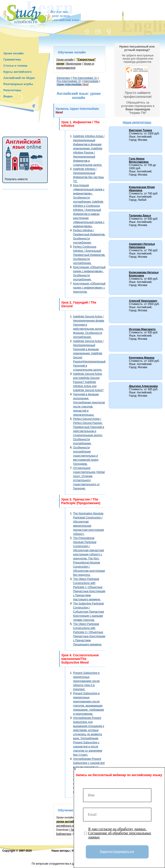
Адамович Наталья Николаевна (142, 246)
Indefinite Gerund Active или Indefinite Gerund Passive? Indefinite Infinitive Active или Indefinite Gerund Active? (88, 382)
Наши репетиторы (137, 122)
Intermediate (91, 81)
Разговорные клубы (18, 84)
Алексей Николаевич (143, 301)
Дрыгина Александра (143, 386)
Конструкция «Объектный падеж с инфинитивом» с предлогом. (89, 288)
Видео (8, 96)
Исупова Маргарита (142, 329)
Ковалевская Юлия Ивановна (142, 189)
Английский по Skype (19, 78)
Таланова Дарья (140, 216)
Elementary (64, 78)
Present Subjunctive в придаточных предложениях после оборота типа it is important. (86, 681)
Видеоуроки (74, 64)
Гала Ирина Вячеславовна (139, 160)
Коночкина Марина (142, 358)
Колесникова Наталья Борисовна (144, 274)
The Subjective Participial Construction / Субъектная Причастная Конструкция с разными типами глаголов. (89, 612)
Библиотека (64, 834)
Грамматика (12, 59)
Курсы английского (18, 72)
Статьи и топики (15, 66)
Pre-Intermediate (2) (69, 81)
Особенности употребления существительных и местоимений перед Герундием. (86, 456)
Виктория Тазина (140, 130)
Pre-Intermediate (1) (85, 78)
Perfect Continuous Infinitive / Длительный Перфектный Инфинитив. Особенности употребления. (89, 255)
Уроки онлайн (14, 53)
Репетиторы (12, 90)
